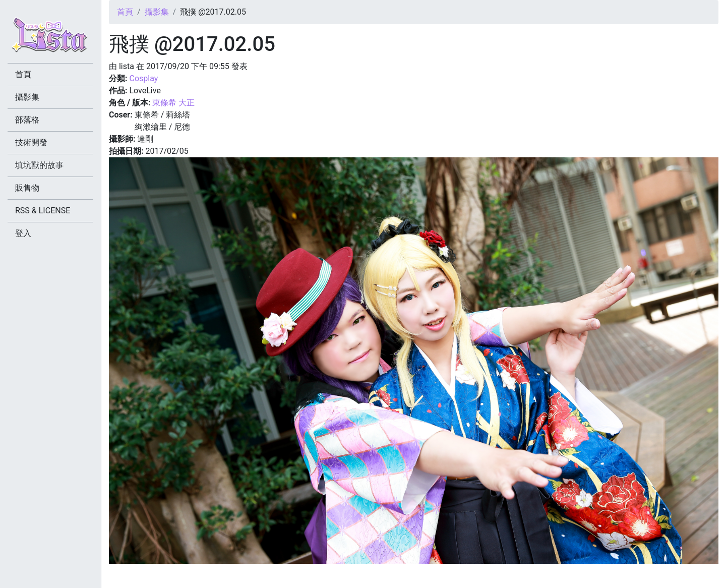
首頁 (125, 12)
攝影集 (157, 12)
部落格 (27, 120)
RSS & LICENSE (43, 211)
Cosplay (143, 78)
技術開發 (31, 142)
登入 (23, 233)
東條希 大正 (173, 103)
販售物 (27, 188)
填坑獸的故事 (39, 165)
